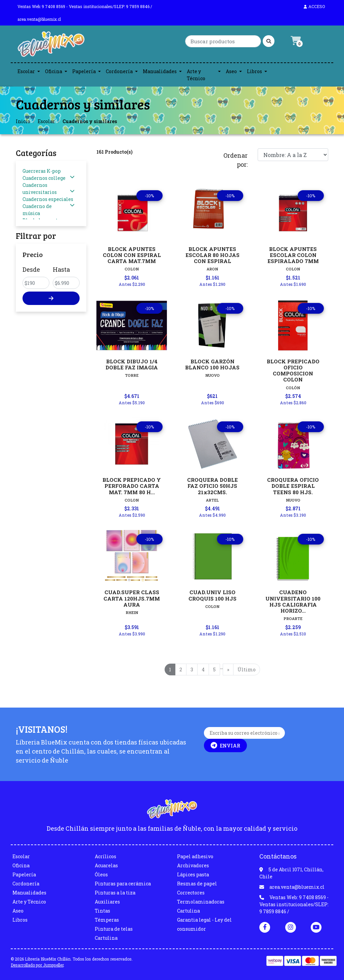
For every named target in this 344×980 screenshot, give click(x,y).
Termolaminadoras (201, 902)
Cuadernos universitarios (40, 189)
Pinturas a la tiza (115, 893)
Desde (31, 269)
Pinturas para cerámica (123, 884)
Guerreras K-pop (42, 171)
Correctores (191, 893)
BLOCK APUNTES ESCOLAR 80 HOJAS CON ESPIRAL (212, 255)
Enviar (225, 745)
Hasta (61, 269)
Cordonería (119, 71)
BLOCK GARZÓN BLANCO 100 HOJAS (212, 364)
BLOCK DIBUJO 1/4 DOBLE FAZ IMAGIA (132, 364)
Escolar (26, 71)
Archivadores (193, 865)
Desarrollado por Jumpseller (37, 965)
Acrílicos (105, 856)
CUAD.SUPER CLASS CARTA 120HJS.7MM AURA (132, 598)
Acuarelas (106, 865)
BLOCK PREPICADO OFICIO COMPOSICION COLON (293, 371)
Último (247, 669)
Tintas (102, 911)
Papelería (84, 71)
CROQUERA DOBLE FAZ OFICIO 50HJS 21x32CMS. (212, 486)
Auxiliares (107, 902)
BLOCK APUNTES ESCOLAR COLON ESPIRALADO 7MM (293, 255)
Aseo (231, 71)
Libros (254, 71)
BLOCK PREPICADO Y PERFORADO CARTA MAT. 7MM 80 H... (132, 486)
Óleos (101, 874)
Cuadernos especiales (48, 199)
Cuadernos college (44, 178)
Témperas (107, 920)
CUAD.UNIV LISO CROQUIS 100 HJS (212, 595)
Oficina (54, 71)
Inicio (23, 121)
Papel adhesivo (195, 856)
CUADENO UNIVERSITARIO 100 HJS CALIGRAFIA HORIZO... (293, 601)
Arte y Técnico (196, 75)
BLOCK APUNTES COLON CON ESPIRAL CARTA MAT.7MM (132, 255)
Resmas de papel (197, 884)
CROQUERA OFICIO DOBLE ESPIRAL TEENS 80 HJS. (293, 486)
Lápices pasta (193, 874)
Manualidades (160, 71)
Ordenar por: (235, 160)
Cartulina (106, 938)
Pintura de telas (114, 929)
